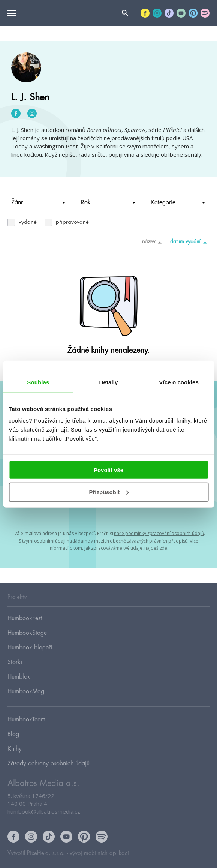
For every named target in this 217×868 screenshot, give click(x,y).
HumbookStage (27, 633)
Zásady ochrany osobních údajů (49, 763)
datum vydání (190, 242)
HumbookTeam (26, 720)
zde (164, 548)
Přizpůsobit (109, 492)
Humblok (19, 677)
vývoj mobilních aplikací (99, 853)
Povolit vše (108, 470)
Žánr (38, 202)
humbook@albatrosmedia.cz (44, 811)
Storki (15, 662)
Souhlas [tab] (38, 382)
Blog (13, 734)
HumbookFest (25, 618)
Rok (108, 202)
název (153, 242)
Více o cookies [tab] (179, 382)
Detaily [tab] (109, 382)
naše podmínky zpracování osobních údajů (159, 533)
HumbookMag (26, 691)
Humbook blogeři (30, 648)
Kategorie (178, 202)
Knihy (15, 749)
